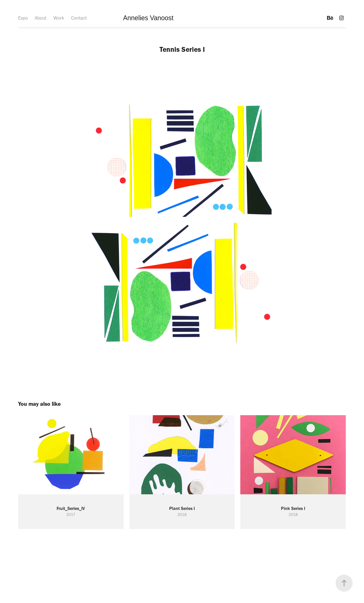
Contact (79, 18)
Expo (23, 18)
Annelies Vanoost (148, 18)
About (41, 18)
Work (59, 18)
